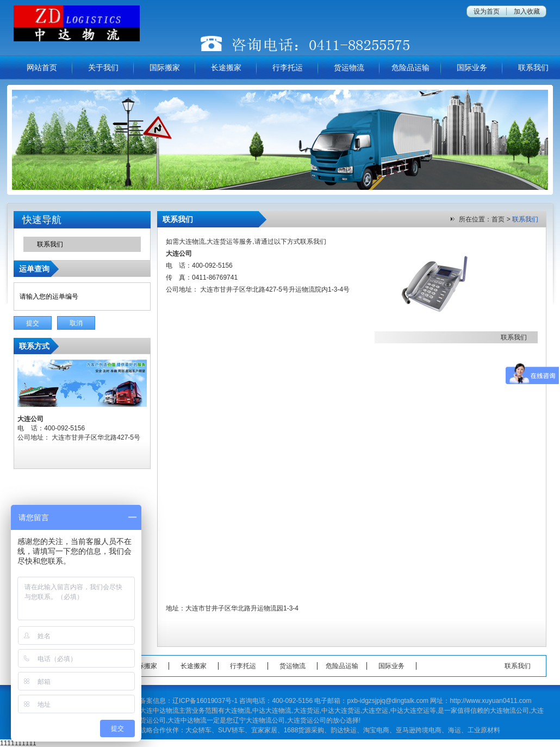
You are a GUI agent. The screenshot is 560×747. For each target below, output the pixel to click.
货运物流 (349, 67)
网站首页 (42, 67)
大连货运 (220, 242)
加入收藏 (527, 11)
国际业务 (472, 67)
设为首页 (487, 11)
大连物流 (192, 242)
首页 (498, 219)
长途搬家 (226, 67)
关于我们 (103, 67)
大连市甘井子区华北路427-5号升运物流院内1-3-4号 (275, 289)
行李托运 (288, 67)
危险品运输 (410, 67)
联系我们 (533, 67)
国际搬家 (165, 67)
